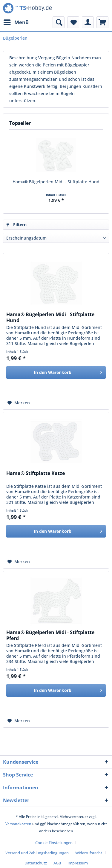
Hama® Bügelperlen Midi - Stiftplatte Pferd (50, 635)
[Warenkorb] (102, 22)
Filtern (16, 225)
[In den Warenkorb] (56, 372)
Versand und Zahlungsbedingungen (37, 853)
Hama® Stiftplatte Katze (36, 473)
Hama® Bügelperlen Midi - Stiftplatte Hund (56, 182)
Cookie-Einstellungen (54, 843)
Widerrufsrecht (89, 853)
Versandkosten (18, 824)
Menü (16, 22)
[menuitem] (16, 22)
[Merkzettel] (73, 22)
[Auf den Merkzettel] (19, 403)
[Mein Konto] (88, 22)
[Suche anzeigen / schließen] (59, 22)
